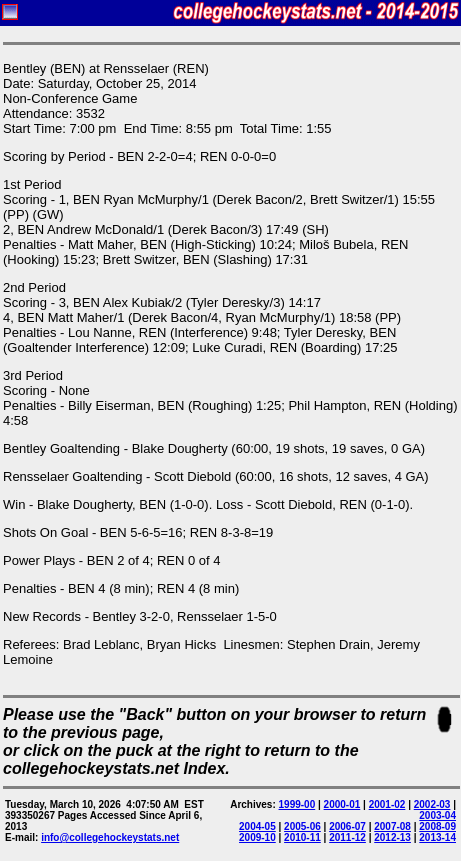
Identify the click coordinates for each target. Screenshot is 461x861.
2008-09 (437, 826)
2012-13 (392, 837)
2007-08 (392, 826)
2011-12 (347, 837)
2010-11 (302, 837)
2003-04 (437, 815)
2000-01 (342, 804)
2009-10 (257, 837)
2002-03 (432, 804)
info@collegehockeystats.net (110, 837)
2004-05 (257, 826)
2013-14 (437, 837)
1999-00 (297, 804)
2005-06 (302, 826)
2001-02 (387, 804)
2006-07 (347, 826)
